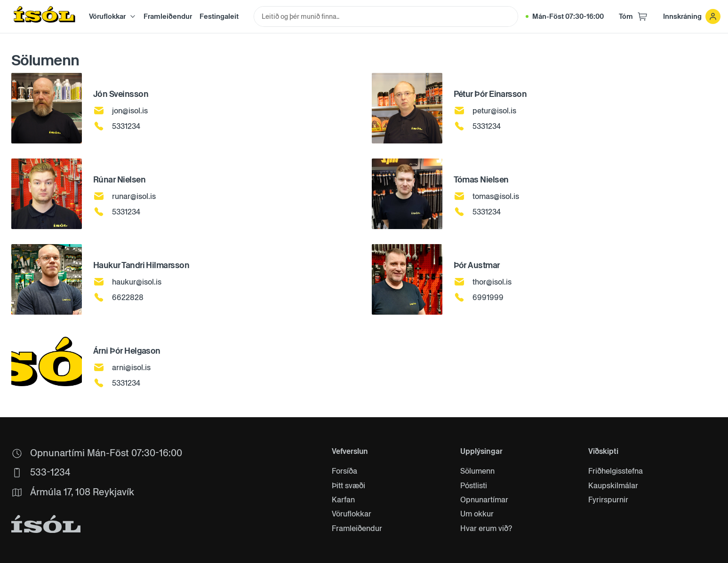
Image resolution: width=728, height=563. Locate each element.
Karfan (343, 500)
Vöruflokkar (352, 514)
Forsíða (344, 471)
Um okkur (477, 514)
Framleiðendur (168, 16)
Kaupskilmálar (613, 486)
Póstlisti (474, 486)
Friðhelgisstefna (616, 471)
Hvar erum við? (486, 529)
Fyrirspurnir (608, 500)
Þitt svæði (348, 486)
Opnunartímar (484, 500)
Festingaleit (219, 16)
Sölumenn (477, 471)
